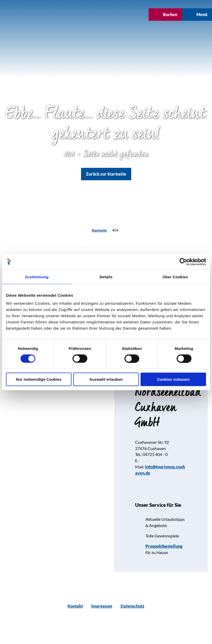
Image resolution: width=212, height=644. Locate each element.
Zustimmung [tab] (37, 277)
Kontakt (75, 606)
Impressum (102, 606)
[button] (90, 15)
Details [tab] (106, 277)
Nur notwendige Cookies (39, 379)
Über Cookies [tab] (175, 277)
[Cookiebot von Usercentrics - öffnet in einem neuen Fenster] (183, 262)
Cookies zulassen (173, 379)
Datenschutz (132, 606)
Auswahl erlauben (106, 379)
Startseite (99, 230)
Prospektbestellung (164, 546)
